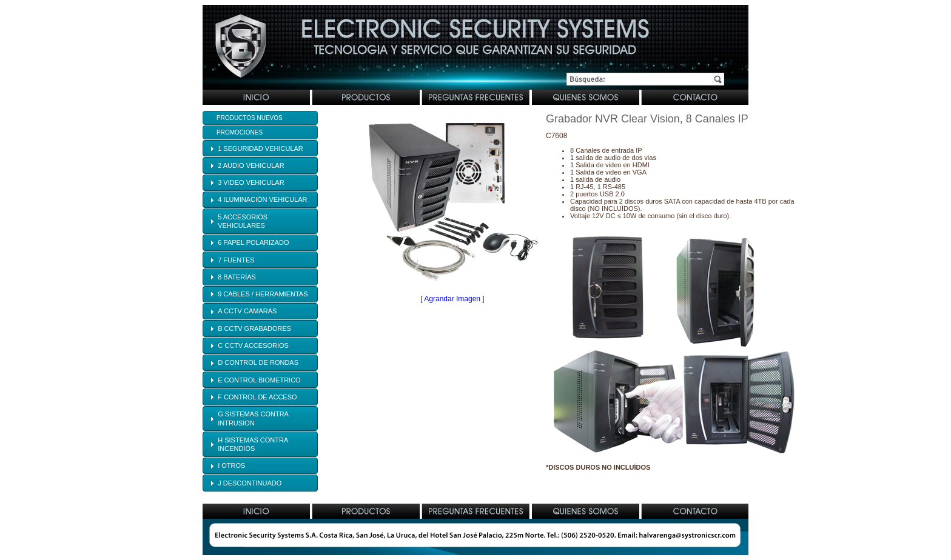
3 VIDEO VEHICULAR (251, 182)
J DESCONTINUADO (250, 483)
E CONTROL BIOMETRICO (259, 380)
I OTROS (231, 465)
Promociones (240, 132)
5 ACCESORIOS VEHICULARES (243, 221)
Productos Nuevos (250, 118)
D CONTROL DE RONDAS (258, 362)
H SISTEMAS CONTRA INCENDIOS (253, 444)
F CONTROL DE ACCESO (257, 397)
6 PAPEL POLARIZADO (253, 242)
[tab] (260, 148)
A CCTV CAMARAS (247, 311)
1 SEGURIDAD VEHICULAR (260, 148)
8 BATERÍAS (237, 277)
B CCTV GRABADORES (254, 328)
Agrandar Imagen (452, 299)
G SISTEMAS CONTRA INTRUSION (253, 418)
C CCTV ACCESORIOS (253, 345)
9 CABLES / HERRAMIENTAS (263, 294)
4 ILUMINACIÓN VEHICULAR (262, 199)
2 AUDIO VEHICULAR (251, 165)
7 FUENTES (236, 260)
